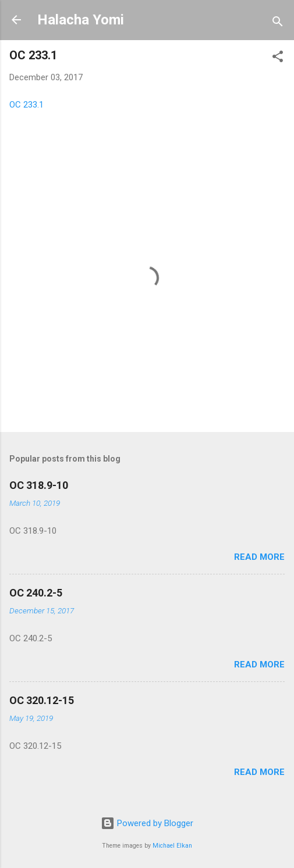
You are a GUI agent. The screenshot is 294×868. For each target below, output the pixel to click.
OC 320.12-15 (42, 700)
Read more (259, 557)
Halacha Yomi (81, 20)
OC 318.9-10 (39, 485)
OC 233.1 (26, 105)
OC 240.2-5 (36, 593)
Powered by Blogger (147, 823)
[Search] (278, 24)
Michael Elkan (172, 846)
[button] (278, 58)
